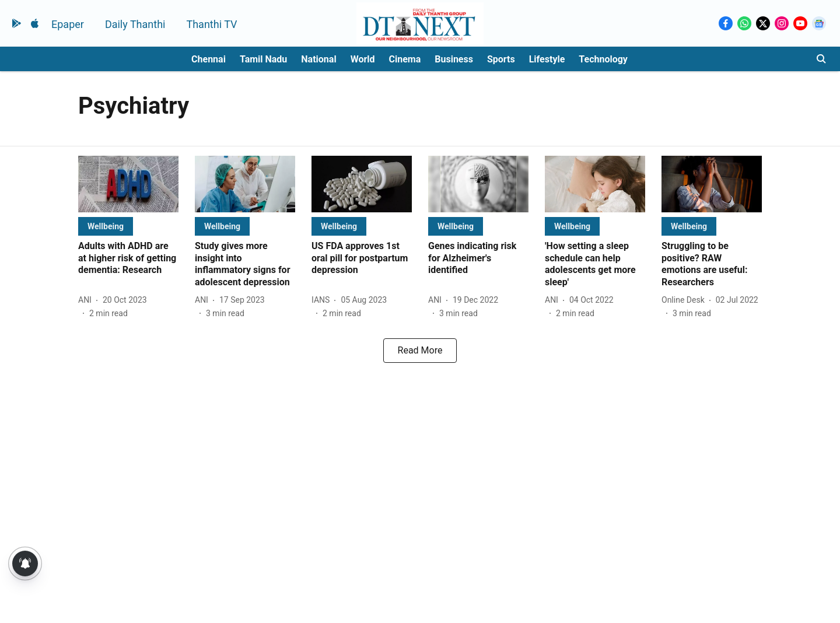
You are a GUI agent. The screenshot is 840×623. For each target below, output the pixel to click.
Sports (501, 59)
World (363, 59)
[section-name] (106, 226)
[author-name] (87, 300)
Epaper (68, 24)
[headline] (128, 258)
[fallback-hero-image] (128, 184)
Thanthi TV (211, 24)
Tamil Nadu (263, 59)
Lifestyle (547, 59)
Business (454, 59)
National (318, 59)
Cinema (405, 59)
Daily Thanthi (135, 24)
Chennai (209, 59)
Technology (603, 59)
